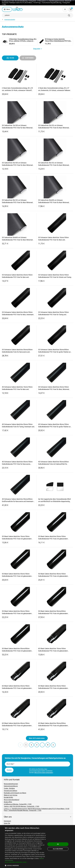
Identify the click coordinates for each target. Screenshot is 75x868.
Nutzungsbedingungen (11, 784)
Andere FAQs (8, 802)
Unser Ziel (7, 823)
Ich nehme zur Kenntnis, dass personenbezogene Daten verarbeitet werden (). (41, 771)
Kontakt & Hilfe (8, 797)
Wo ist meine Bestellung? (12, 800)
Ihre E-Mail (11, 764)
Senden (9, 770)
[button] (26, 862)
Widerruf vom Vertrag (11, 795)
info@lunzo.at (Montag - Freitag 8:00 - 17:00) (18, 804)
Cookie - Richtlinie (9, 788)
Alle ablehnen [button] (58, 849)
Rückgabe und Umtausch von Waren (15, 793)
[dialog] (37, 847)
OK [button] (58, 844)
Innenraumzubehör (10, 20)
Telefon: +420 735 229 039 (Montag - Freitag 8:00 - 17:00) (22, 806)
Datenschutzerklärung (11, 786)
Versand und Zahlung (10, 791)
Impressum (7, 821)
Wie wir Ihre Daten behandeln (44, 773)
